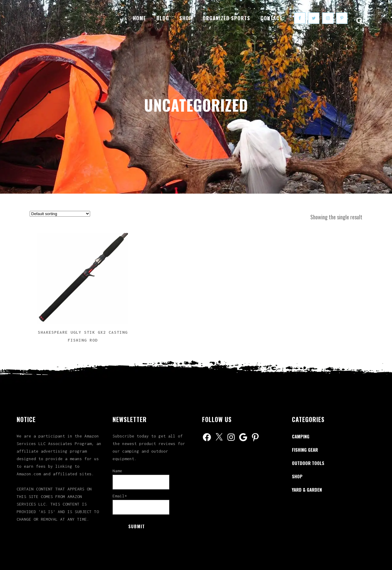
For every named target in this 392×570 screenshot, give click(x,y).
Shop (297, 476)
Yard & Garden (307, 490)
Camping (301, 436)
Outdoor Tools (308, 463)
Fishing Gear (305, 450)
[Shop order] (60, 214)
